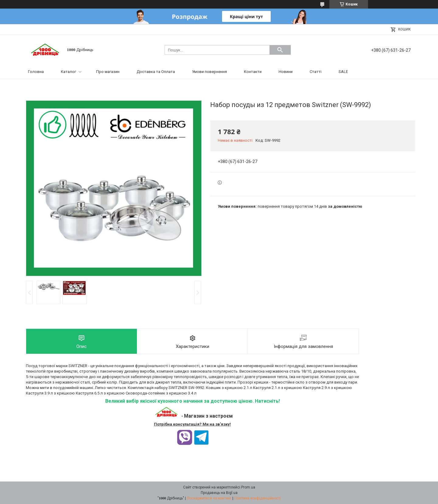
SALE (343, 72)
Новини (286, 72)
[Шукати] (280, 50)
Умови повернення (209, 72)
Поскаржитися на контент (209, 498)
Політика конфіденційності (257, 498)
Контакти (253, 72)
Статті (316, 72)
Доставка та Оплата (156, 72)
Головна (36, 72)
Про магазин (108, 72)
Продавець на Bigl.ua (219, 493)
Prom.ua (248, 487)
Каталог (68, 72)
